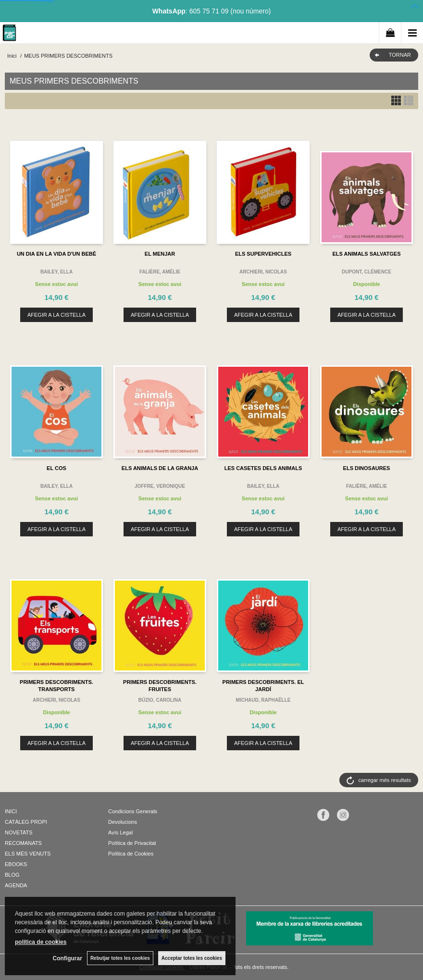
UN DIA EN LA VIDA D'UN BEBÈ (56, 254)
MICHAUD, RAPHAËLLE (263, 700)
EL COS (56, 468)
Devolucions (123, 822)
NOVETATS (19, 832)
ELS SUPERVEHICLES (263, 254)
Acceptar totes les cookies (192, 958)
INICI (11, 811)
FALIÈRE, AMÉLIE (160, 272)
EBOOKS (16, 864)
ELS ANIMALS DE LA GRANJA (160, 468)
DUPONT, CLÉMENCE (367, 272)
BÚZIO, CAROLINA (160, 700)
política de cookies (41, 942)
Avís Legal (120, 832)
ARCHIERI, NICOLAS (263, 272)
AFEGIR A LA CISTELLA (56, 315)
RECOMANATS (23, 843)
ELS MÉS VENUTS (28, 854)
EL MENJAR (160, 254)
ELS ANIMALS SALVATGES (367, 254)
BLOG (12, 875)
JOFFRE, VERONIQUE (160, 486)
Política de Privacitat (132, 843)
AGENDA (16, 885)
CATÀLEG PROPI (26, 822)
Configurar (68, 958)
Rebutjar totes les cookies (120, 958)
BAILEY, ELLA (56, 272)
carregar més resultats (385, 780)
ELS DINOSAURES (367, 468)
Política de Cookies (131, 854)
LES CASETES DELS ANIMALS (263, 468)
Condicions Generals (133, 811)
